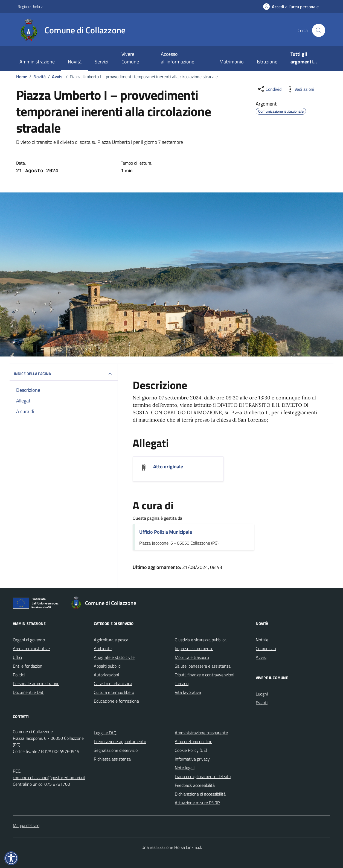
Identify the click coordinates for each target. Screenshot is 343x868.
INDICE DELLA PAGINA (64, 374)
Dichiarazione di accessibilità (200, 794)
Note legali (185, 768)
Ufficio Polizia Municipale (166, 532)
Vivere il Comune (130, 58)
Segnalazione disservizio (116, 750)
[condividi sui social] (270, 89)
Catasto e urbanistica (113, 683)
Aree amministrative (31, 648)
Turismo (182, 683)
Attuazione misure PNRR (197, 803)
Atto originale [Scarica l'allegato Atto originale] (168, 467)
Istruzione (267, 62)
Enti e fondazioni (28, 666)
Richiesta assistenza (112, 759)
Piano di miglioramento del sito (203, 776)
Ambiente (103, 648)
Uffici (17, 657)
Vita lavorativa (188, 692)
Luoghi (262, 694)
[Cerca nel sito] (319, 30)
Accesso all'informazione (178, 58)
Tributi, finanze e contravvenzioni (204, 675)
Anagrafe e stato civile (114, 657)
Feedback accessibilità (195, 785)
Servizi (101, 62)
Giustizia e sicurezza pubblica (201, 640)
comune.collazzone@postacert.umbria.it (49, 778)
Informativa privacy (192, 759)
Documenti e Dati (29, 692)
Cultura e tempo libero (114, 692)
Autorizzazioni (106, 675)
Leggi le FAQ (105, 733)
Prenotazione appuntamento (120, 741)
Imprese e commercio (194, 648)
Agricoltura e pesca (111, 640)
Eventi (262, 703)
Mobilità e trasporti (192, 657)
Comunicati (266, 648)
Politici (19, 675)
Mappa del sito (26, 825)
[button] (11, 858)
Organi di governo (29, 640)
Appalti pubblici (107, 666)
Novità (75, 62)
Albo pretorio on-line (194, 741)
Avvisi (261, 657)
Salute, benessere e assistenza (203, 666)
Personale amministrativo (36, 683)
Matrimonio (232, 62)
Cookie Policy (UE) (191, 750)
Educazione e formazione (116, 701)
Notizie (262, 640)
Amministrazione (37, 62)
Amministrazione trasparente (201, 733)
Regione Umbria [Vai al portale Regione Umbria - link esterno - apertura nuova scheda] (30, 6)
